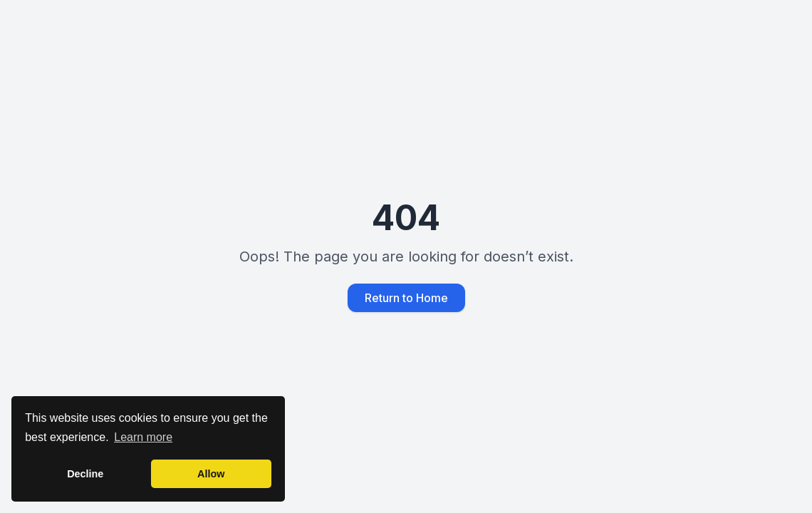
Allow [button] (211, 474)
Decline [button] (85, 474)
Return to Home (406, 298)
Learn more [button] (143, 437)
